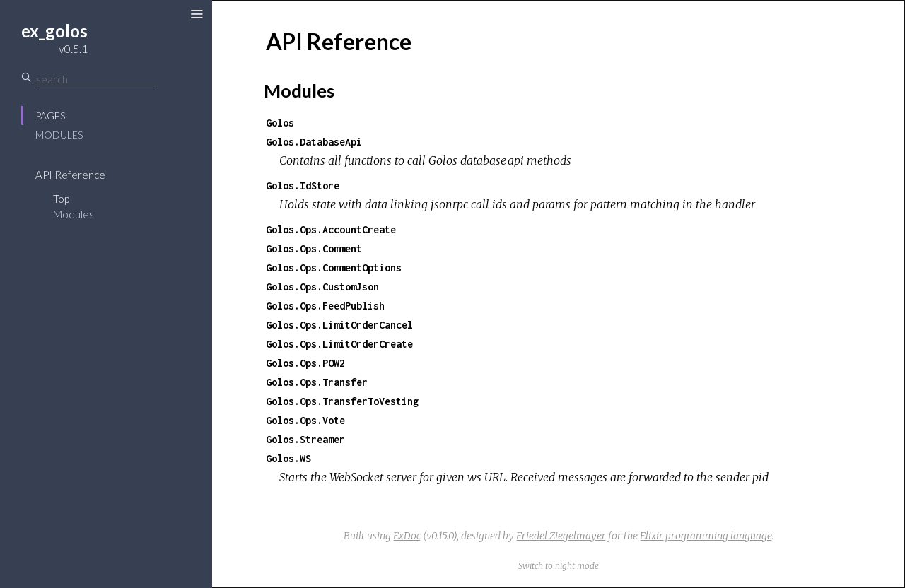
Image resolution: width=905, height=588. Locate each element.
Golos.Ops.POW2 (305, 363)
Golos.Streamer (305, 439)
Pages (50, 116)
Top (61, 199)
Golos (280, 123)
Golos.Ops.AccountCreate (331, 229)
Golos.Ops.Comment (314, 248)
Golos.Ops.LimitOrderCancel (339, 325)
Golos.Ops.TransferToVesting (342, 401)
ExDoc (407, 536)
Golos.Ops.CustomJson (322, 287)
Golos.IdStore (303, 186)
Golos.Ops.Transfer (317, 382)
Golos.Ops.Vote (305, 420)
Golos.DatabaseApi (314, 142)
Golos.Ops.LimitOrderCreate (339, 344)
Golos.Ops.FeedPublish (325, 306)
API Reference (70, 175)
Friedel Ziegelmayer (561, 536)
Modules (59, 135)
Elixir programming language (706, 536)
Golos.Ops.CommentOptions (334, 267)
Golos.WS (288, 458)
